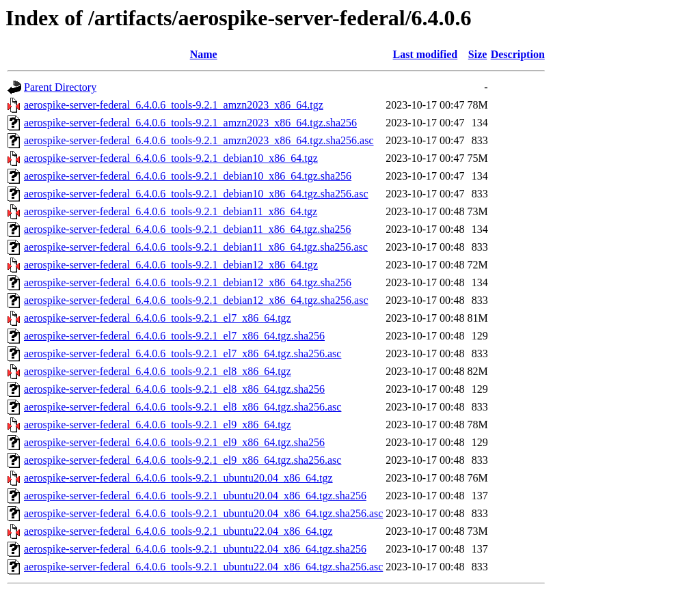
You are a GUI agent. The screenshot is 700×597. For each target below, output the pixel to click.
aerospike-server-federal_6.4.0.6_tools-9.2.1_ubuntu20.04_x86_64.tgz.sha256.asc (203, 513)
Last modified (426, 54)
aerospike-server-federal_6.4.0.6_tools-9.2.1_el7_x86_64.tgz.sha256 (174, 336)
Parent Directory (60, 87)
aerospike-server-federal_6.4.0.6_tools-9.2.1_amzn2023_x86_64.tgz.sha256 (190, 123)
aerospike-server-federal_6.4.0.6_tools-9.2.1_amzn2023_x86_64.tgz (174, 105)
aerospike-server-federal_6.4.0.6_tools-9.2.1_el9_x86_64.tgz (158, 425)
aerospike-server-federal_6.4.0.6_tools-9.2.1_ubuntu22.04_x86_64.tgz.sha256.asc (203, 567)
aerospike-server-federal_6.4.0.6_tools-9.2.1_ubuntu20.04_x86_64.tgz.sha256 (195, 496)
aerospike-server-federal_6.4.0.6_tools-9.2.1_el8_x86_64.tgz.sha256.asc (183, 407)
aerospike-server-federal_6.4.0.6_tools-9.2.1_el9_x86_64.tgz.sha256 (174, 442)
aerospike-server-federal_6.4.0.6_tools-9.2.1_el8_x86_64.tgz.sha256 (174, 389)
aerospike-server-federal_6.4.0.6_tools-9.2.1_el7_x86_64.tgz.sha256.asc (183, 353)
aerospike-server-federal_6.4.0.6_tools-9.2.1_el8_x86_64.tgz (158, 371)
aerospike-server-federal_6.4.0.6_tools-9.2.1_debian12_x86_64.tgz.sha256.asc (196, 300)
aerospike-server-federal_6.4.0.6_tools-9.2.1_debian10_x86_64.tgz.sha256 (188, 176)
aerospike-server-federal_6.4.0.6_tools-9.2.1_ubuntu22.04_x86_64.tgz (178, 531)
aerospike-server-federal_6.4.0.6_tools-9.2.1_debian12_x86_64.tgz (171, 265)
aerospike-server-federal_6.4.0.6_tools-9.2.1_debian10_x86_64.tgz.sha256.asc (196, 194)
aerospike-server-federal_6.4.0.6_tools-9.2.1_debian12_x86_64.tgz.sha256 (188, 282)
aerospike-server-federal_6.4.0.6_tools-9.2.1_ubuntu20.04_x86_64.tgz (178, 478)
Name (204, 54)
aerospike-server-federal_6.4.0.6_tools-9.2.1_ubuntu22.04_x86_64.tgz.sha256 (195, 549)
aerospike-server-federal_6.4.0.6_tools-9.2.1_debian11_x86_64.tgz (171, 211)
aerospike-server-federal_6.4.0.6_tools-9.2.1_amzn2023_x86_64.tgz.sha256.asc (199, 140)
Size (478, 54)
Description (518, 54)
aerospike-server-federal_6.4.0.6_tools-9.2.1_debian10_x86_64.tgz (171, 158)
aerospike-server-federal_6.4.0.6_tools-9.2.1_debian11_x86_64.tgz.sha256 (188, 229)
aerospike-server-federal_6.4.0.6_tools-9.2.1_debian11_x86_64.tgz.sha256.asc (196, 247)
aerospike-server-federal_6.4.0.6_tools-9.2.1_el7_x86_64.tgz (158, 318)
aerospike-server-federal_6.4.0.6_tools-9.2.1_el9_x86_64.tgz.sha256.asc (183, 460)
